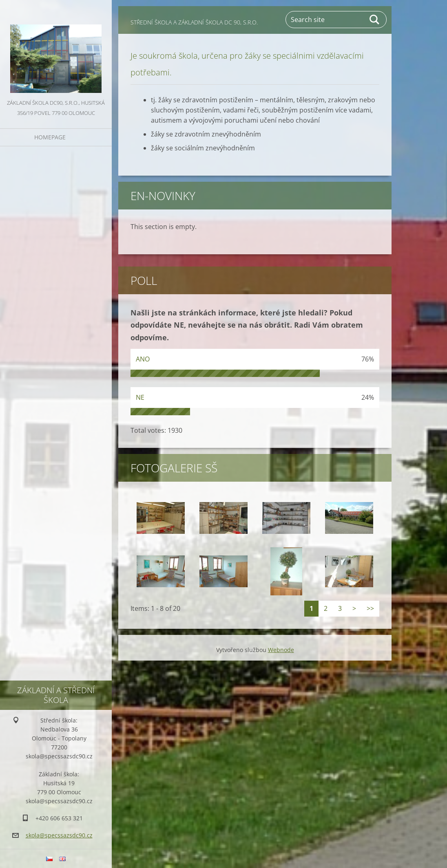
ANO (143, 359)
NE (140, 397)
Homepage (50, 137)
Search (375, 20)
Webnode (281, 650)
